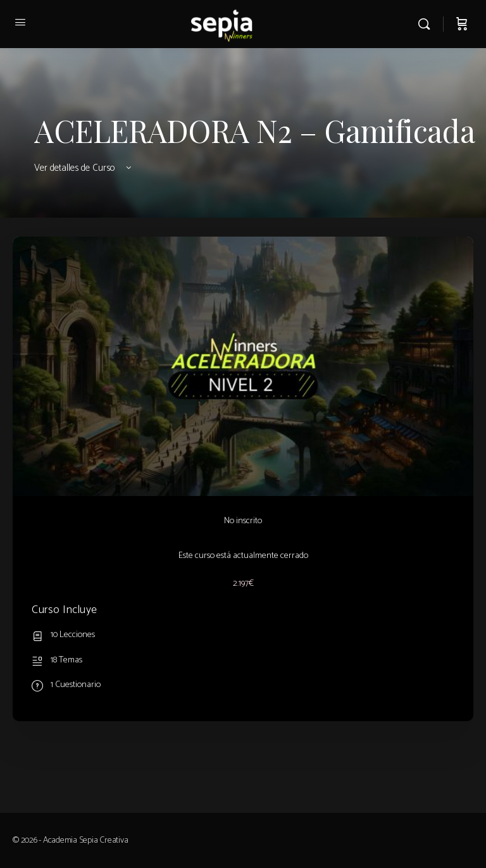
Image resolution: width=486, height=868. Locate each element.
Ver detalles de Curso (84, 168)
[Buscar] (427, 24)
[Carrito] (462, 24)
